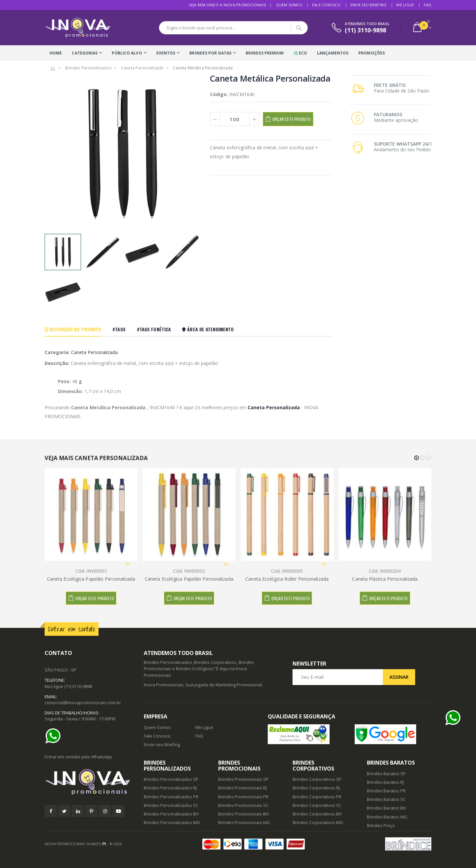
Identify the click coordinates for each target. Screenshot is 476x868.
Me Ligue (405, 5)
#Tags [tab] (119, 329)
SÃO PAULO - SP (60, 670)
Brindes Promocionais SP (243, 779)
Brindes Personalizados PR (171, 797)
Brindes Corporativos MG (318, 822)
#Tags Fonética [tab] (154, 329)
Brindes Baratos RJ (385, 782)
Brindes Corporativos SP (317, 779)
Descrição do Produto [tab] (73, 329)
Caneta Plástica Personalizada (385, 579)
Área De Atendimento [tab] (208, 329)
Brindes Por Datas (210, 53)
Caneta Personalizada (94, 352)
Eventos (166, 53)
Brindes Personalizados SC (171, 805)
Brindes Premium (265, 53)
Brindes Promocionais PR (243, 797)
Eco (301, 53)
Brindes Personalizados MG (172, 822)
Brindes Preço (381, 825)
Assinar (399, 677)
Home (56, 53)
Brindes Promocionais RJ (242, 788)
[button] (422, 28)
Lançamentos (333, 53)
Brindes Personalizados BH (171, 814)
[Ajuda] (55, 736)
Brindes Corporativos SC (317, 805)
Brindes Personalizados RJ (170, 788)
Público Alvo (127, 53)
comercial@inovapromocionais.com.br (83, 703)
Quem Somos (289, 5)
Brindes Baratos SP (386, 774)
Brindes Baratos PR (386, 791)
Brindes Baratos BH (386, 808)
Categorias (85, 53)
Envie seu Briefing (369, 5)
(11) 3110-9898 (78, 686)
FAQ (428, 5)
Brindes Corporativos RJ (316, 788)
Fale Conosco (326, 5)
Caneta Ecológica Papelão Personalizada (91, 579)
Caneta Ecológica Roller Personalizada (287, 579)
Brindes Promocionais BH (243, 814)
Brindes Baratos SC (386, 799)
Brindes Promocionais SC (243, 805)
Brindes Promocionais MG (244, 822)
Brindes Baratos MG (387, 817)
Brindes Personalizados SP (171, 779)
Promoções (372, 53)
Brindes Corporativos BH (317, 814)
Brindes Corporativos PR (317, 797)
